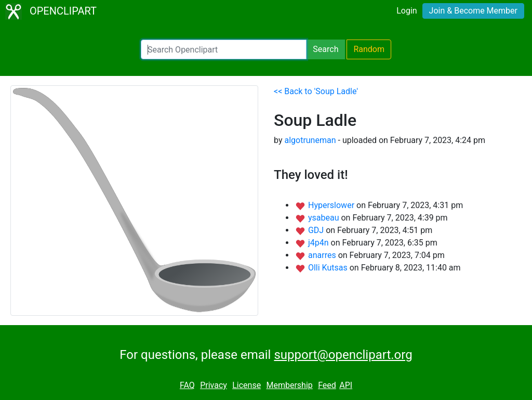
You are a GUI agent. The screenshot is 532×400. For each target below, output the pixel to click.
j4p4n (320, 243)
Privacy (214, 385)
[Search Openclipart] (224, 49)
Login (407, 11)
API (346, 385)
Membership (289, 385)
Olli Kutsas (329, 268)
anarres (323, 255)
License (247, 385)
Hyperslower (332, 205)
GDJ (317, 230)
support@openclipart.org (343, 355)
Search (325, 49)
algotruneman (310, 140)
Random (369, 49)
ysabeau (325, 218)
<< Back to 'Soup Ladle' (316, 91)
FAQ (187, 385)
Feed (327, 385)
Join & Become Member (473, 11)
